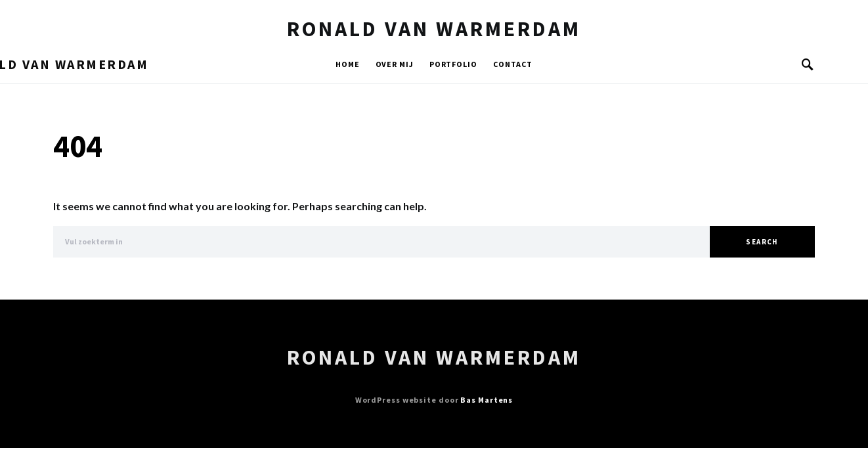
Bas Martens (487, 400)
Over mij (395, 64)
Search (762, 242)
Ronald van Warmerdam (434, 29)
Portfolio (453, 64)
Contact (513, 64)
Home (348, 64)
